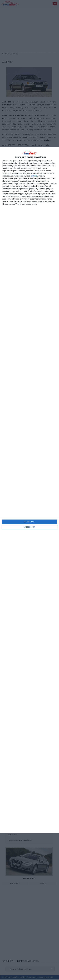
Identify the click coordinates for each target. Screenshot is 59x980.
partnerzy (34, 176)
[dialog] (29, 490)
